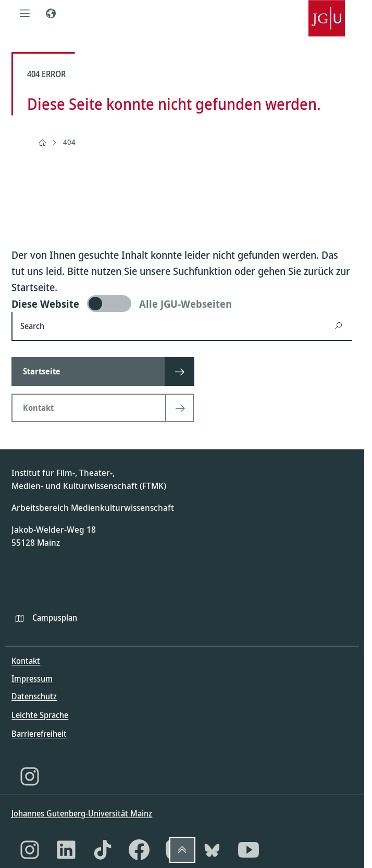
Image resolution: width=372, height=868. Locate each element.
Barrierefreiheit (39, 734)
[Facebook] (139, 850)
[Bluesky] (212, 850)
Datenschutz (34, 696)
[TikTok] (103, 850)
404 (69, 142)
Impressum (32, 678)
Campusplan (55, 618)
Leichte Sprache (40, 715)
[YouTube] (249, 850)
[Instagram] (30, 776)
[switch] (182, 304)
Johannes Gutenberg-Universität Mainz (82, 813)
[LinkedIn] (66, 850)
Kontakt (26, 661)
